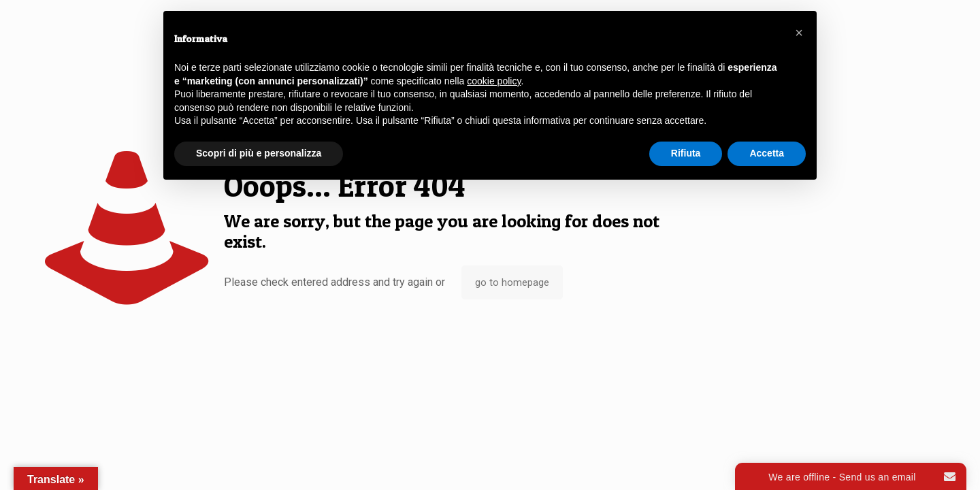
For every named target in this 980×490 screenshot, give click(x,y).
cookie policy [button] (494, 81)
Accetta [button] (767, 153)
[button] (799, 33)
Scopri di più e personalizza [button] (259, 153)
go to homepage (512, 282)
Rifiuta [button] (686, 153)
